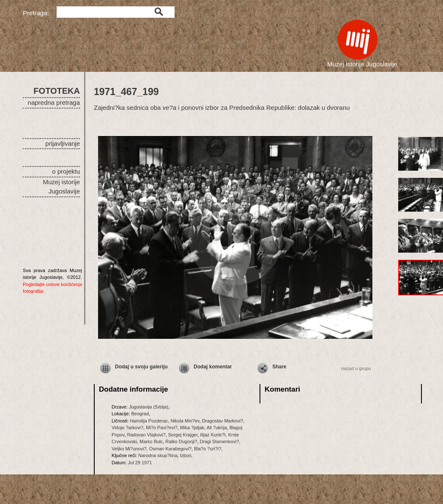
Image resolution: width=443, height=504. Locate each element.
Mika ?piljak (192, 428)
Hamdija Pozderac (149, 421)
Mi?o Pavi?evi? (162, 428)
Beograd (140, 414)
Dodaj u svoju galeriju (141, 367)
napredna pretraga (54, 102)
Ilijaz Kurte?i (213, 435)
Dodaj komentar (213, 367)
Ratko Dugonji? (181, 441)
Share (279, 367)
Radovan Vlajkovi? (146, 435)
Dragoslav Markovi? (223, 421)
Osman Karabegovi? (170, 449)
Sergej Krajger (183, 435)
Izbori (185, 455)
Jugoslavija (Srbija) (149, 407)
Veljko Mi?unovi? (129, 449)
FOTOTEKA (57, 91)
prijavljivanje (63, 143)
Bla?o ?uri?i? (208, 449)
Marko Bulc (151, 441)
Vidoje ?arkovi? (127, 428)
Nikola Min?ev (185, 421)
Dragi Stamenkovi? (220, 441)
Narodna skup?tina (158, 455)
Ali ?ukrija (217, 428)
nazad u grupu (356, 368)
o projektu (66, 171)
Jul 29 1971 (140, 463)
